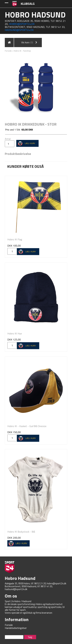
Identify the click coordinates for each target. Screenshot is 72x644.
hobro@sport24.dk (22, 24)
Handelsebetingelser (16, 628)
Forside (8, 51)
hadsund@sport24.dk (19, 30)
